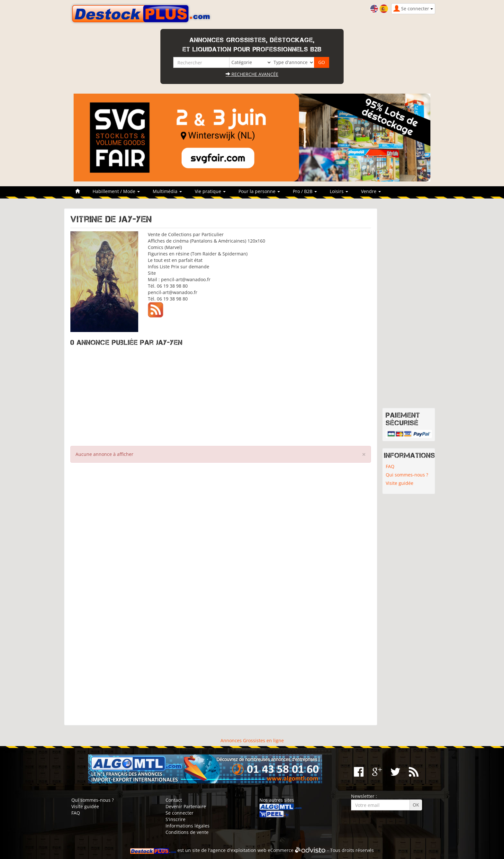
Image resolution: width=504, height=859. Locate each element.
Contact (174, 800)
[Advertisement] (221, 394)
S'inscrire (175, 819)
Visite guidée (400, 483)
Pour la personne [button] (259, 191)
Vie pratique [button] (210, 191)
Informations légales (188, 826)
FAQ (390, 466)
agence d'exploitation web (238, 850)
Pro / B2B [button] (305, 191)
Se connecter (180, 813)
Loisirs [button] (339, 191)
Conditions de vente (187, 832)
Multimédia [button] (167, 191)
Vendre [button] (371, 191)
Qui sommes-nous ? (407, 475)
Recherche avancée (252, 74)
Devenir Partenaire (186, 806)
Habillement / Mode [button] (116, 191)
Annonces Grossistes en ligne (252, 740)
